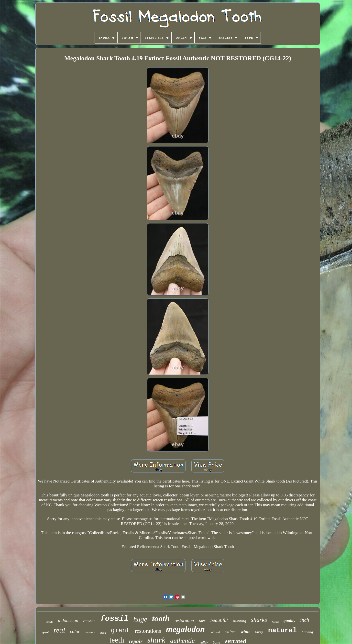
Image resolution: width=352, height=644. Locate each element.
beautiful (219, 620)
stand (103, 633)
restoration (184, 621)
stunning (239, 621)
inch (305, 620)
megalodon (185, 629)
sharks (259, 620)
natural (283, 630)
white (245, 632)
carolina (89, 621)
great (46, 632)
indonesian (68, 620)
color (75, 631)
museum (90, 632)
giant (120, 631)
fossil (114, 619)
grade (50, 622)
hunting (307, 632)
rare (202, 621)
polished (215, 632)
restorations (148, 631)
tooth (161, 618)
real (59, 630)
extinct (230, 632)
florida (275, 622)
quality (289, 621)
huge (140, 619)
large (259, 632)
